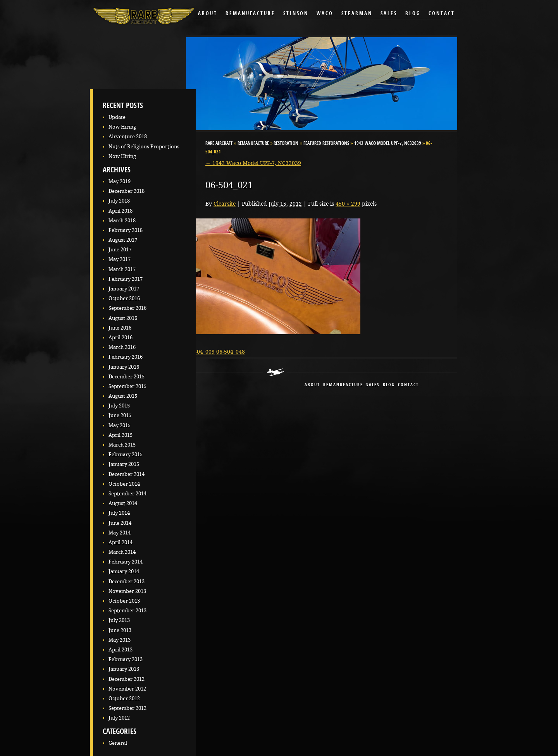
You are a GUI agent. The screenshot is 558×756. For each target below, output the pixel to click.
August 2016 (123, 318)
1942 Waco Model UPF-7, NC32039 (388, 144)
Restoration (286, 144)
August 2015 (123, 396)
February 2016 (126, 357)
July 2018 (119, 201)
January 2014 (124, 571)
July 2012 (119, 718)
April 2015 (121, 435)
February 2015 (126, 454)
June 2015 (120, 415)
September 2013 (127, 611)
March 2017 (122, 269)
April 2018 (121, 211)
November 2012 (127, 689)
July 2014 (119, 513)
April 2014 (121, 542)
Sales (389, 14)
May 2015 (120, 425)
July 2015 (119, 406)
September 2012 (127, 708)
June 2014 (120, 523)
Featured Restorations (326, 144)
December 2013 (127, 582)
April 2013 (121, 650)
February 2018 (126, 230)
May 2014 (120, 533)
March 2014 (122, 552)
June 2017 (120, 250)
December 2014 (127, 474)
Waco (325, 14)
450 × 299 (348, 204)
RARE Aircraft (219, 144)
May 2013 (120, 640)
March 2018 (122, 221)
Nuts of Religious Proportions (144, 147)
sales (373, 385)
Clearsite (225, 204)
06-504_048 (231, 352)
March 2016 (122, 347)
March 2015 (122, 445)
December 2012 (127, 679)
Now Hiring (122, 127)
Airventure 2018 (128, 137)
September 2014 (127, 494)
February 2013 (126, 659)
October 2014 (124, 484)
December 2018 (127, 191)
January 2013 (124, 669)
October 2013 (124, 601)
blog (389, 385)
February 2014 (126, 562)
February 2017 (126, 279)
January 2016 (124, 367)
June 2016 (120, 328)
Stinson (296, 14)
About (208, 14)
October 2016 (124, 298)
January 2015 (124, 464)
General (118, 743)
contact (408, 385)
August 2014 (123, 503)
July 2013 (119, 620)
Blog (413, 14)
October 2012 (124, 698)
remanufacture (343, 385)
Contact (442, 14)
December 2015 (127, 377)
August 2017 (123, 240)
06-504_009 (200, 352)
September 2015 (127, 386)
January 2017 (124, 289)
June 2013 (120, 630)
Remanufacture (250, 14)
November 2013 (127, 591)
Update (117, 117)
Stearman (357, 14)
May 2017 (120, 259)
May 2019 (120, 181)
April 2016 (121, 338)
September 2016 (127, 308)
